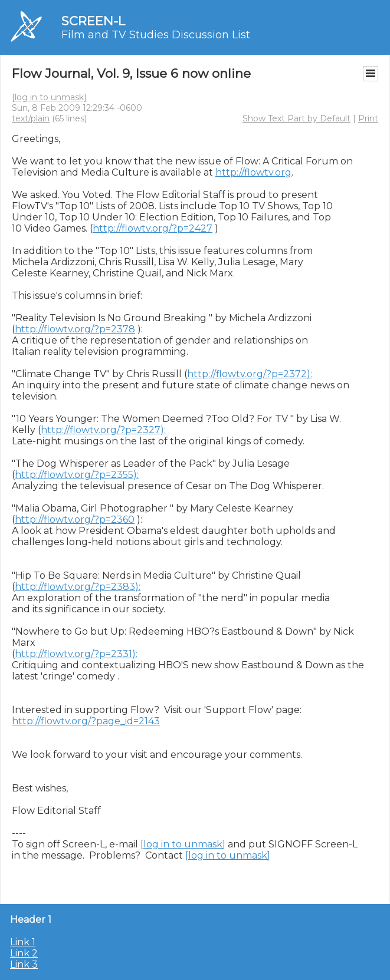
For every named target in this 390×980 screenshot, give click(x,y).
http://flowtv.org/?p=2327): (103, 430)
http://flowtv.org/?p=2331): (76, 654)
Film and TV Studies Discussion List (156, 35)
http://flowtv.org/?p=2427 (153, 228)
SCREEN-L (93, 21)
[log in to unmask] (49, 97)
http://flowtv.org (253, 172)
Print (368, 118)
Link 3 (24, 964)
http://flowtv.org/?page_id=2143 (86, 721)
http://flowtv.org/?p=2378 (75, 329)
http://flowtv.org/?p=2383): (78, 587)
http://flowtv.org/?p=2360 (75, 519)
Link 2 (24, 953)
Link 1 (23, 942)
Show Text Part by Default (296, 118)
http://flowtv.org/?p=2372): (250, 374)
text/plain (31, 118)
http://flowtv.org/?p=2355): (77, 475)
